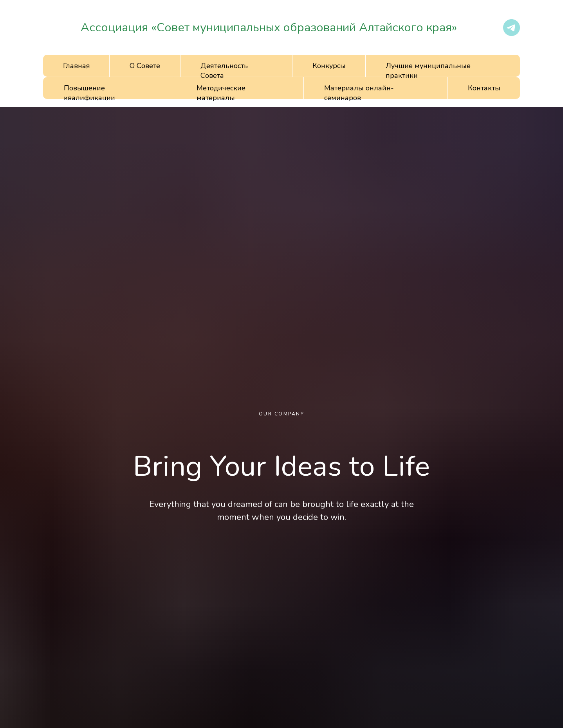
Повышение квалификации (89, 93)
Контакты (484, 88)
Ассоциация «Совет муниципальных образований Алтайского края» (269, 28)
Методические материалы (221, 93)
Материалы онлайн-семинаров (359, 93)
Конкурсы (329, 66)
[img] (59, 27)
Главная (77, 66)
